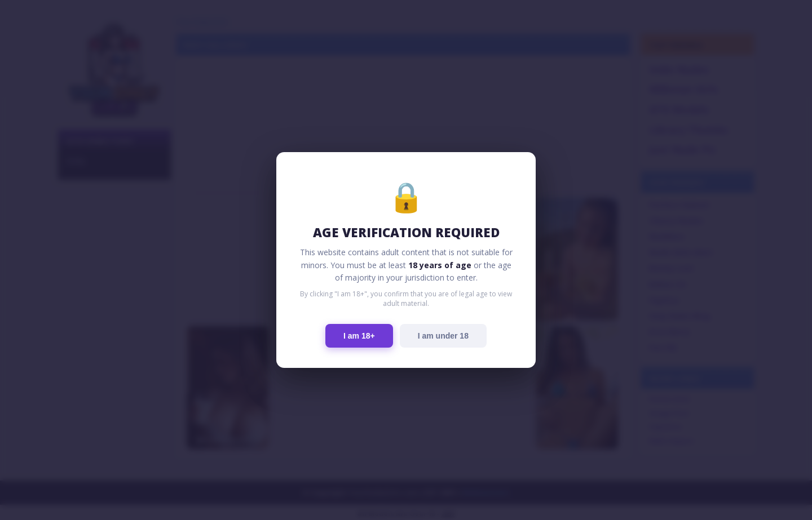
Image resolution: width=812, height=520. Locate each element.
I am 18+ (359, 336)
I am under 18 (443, 336)
